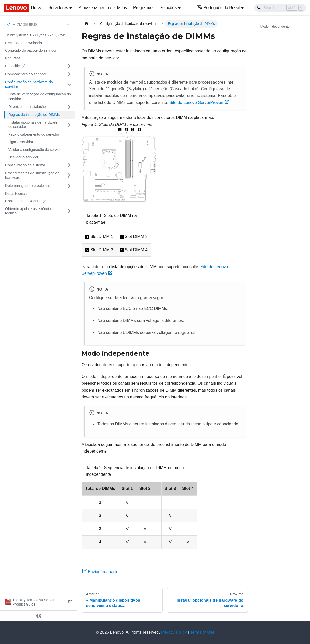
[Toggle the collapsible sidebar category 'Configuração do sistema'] (69, 165)
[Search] (280, 8)
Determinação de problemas (28, 186)
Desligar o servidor (23, 157)
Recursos (13, 58)
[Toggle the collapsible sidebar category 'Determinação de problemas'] (69, 186)
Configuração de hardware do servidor (29, 84)
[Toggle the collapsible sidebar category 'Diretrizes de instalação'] (69, 107)
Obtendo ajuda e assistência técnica (28, 211)
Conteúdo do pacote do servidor (31, 50)
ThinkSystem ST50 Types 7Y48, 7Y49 (36, 35)
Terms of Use (202, 632)
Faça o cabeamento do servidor (34, 134)
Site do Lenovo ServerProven (199, 103)
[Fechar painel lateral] (39, 616)
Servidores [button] (58, 8)
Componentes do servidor (26, 74)
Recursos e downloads (23, 43)
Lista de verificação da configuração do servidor (40, 96)
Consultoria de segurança (26, 201)
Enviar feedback (100, 572)
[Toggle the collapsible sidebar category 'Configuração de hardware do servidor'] (69, 84)
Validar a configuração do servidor (35, 150)
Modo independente (275, 26)
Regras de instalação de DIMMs (34, 115)
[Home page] (86, 24)
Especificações (17, 66)
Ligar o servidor (21, 142)
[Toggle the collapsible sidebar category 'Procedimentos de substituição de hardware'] (69, 176)
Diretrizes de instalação (27, 107)
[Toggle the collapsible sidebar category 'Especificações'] (69, 66)
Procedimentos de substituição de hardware (32, 175)
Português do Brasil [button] (218, 8)
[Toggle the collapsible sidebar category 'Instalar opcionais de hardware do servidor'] (69, 125)
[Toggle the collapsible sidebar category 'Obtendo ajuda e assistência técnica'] (69, 211)
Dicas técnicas (17, 194)
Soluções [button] (168, 8)
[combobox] (13, 24)
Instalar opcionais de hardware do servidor (33, 125)
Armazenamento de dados (103, 8)
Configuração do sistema (25, 165)
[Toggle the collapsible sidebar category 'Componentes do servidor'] (69, 74)
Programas (143, 8)
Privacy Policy (174, 632)
